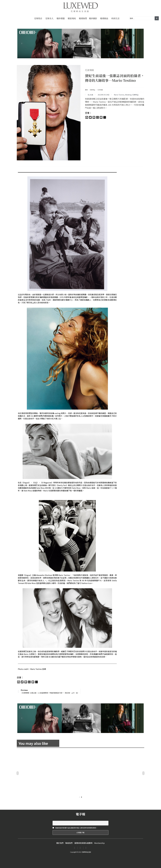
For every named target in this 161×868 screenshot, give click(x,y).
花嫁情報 (89, 70)
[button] (79, 797)
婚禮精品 (105, 18)
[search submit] (157, 18)
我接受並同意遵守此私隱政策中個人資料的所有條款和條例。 (75, 828)
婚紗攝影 (94, 18)
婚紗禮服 (61, 18)
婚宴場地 (72, 18)
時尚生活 (116, 18)
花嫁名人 (50, 18)
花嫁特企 (39, 18)
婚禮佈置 (83, 18)
